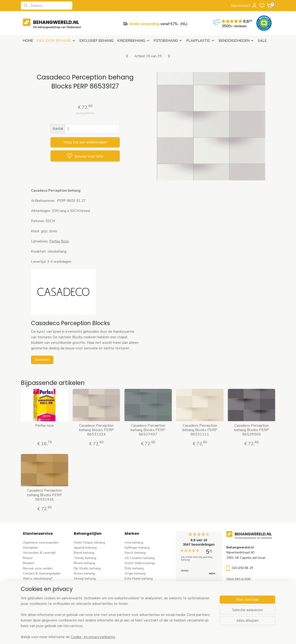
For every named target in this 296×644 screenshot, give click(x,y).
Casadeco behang (138, 604)
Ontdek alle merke (140, 615)
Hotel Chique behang (89, 543)
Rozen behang (84, 573)
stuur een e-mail (239, 579)
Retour (28, 558)
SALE (262, 41)
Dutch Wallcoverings (140, 563)
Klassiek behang (86, 589)
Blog (26, 589)
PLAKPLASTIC (200, 41)
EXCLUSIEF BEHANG (96, 41)
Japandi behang (85, 548)
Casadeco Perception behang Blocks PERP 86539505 (252, 430)
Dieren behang (85, 610)
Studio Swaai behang (140, 610)
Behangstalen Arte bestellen (44, 584)
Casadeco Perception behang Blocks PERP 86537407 (148, 430)
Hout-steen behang (88, 599)
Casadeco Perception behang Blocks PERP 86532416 (44, 495)
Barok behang (84, 553)
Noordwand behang (139, 594)
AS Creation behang (140, 558)
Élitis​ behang (134, 568)
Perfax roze (45, 426)
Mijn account (244, 6)
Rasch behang (135, 553)
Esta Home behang (139, 579)
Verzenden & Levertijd (39, 553)
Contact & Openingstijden (42, 573)
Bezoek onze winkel (38, 568)
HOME (28, 41)
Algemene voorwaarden (41, 543)
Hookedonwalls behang (142, 589)
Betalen (29, 563)
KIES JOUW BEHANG (56, 41)
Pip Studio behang (87, 568)
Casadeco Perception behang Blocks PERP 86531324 (96, 430)
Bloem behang (84, 563)
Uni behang (82, 584)
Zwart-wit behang (87, 594)
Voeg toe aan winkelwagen (85, 142)
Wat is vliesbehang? (38, 579)
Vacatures (30, 594)
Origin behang (135, 573)
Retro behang (84, 604)
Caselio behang (136, 599)
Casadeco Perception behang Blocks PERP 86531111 (200, 430)
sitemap (169, 636)
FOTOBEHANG (168, 41)
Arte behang (134, 543)
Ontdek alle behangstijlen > (96, 615)
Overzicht (42, 360)
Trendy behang (85, 558)
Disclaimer (31, 548)
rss (177, 636)
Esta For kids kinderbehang (145, 584)
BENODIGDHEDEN (236, 41)
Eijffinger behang (137, 548)
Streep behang (85, 579)
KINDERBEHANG (134, 41)
